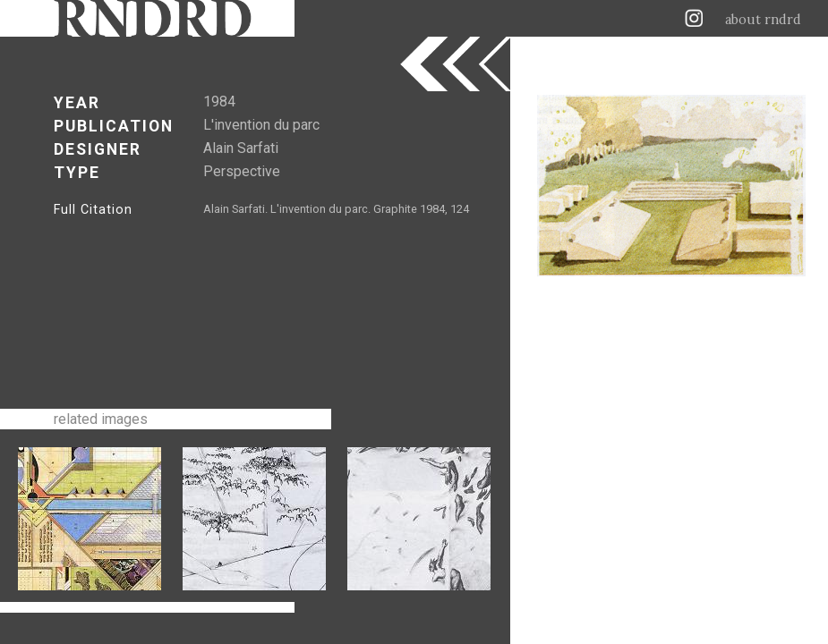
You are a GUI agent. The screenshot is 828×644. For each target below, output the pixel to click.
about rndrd (763, 20)
